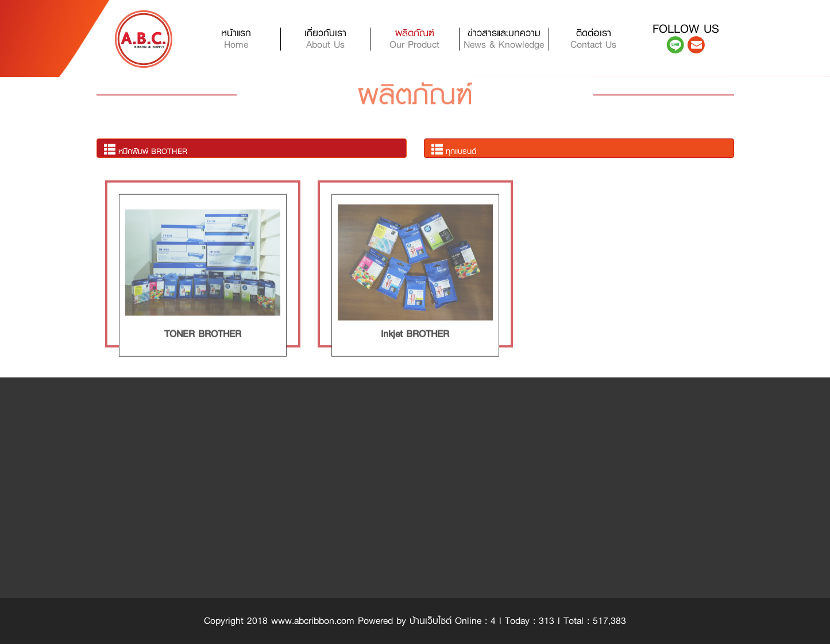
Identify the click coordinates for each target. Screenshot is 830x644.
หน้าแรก (251, 39)
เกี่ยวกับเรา (325, 39)
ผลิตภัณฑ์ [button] (414, 39)
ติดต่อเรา (593, 39)
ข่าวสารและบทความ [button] (504, 39)
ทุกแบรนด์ (454, 150)
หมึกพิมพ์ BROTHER (146, 150)
